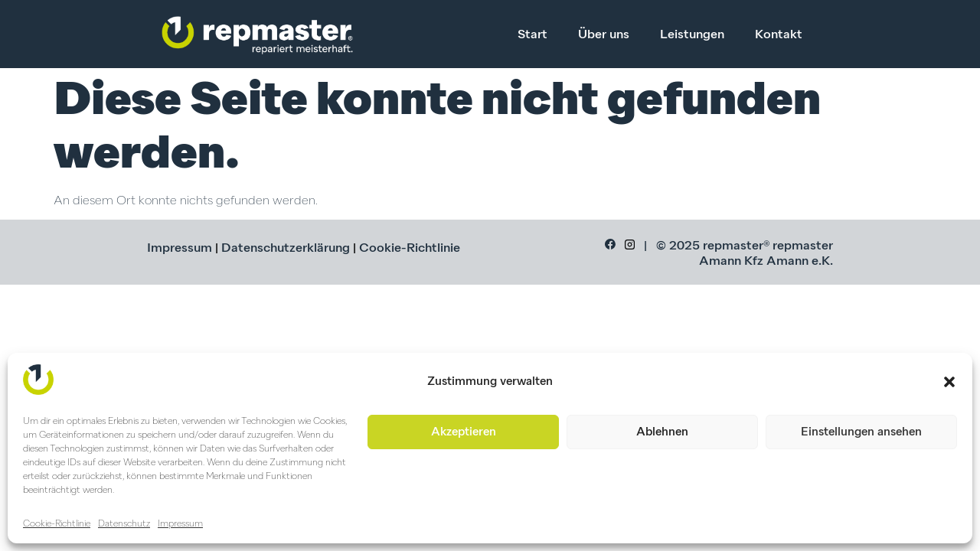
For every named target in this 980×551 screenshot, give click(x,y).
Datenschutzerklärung (286, 249)
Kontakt (779, 35)
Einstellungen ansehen (861, 432)
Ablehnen (662, 432)
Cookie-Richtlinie (57, 524)
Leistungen (692, 35)
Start (532, 35)
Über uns (604, 35)
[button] (949, 382)
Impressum (180, 524)
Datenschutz (124, 524)
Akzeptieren (464, 432)
